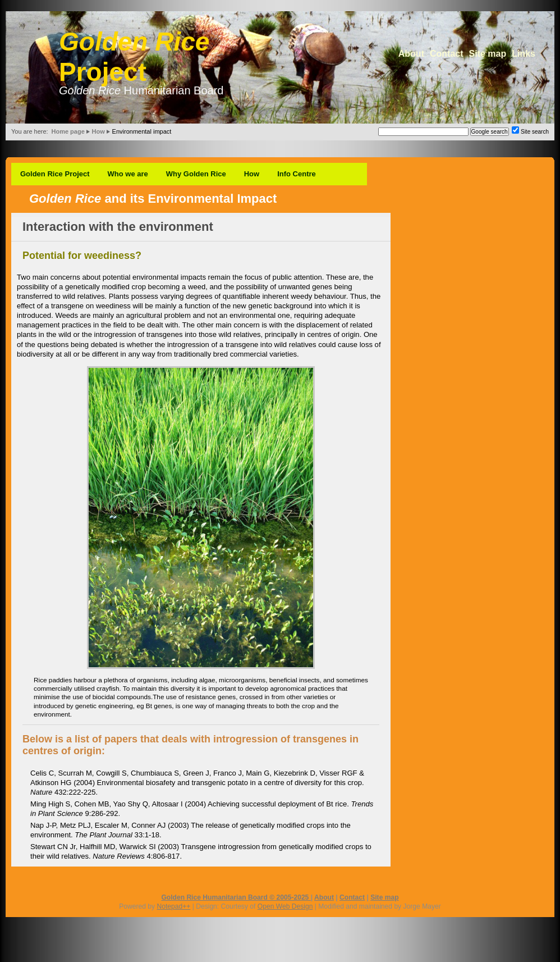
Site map (488, 54)
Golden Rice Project (55, 174)
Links (524, 54)
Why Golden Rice (196, 174)
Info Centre (297, 174)
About (411, 54)
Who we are (128, 174)
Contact (447, 54)
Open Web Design (285, 906)
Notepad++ (173, 906)
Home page (68, 131)
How (98, 131)
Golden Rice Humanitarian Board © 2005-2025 (236, 897)
